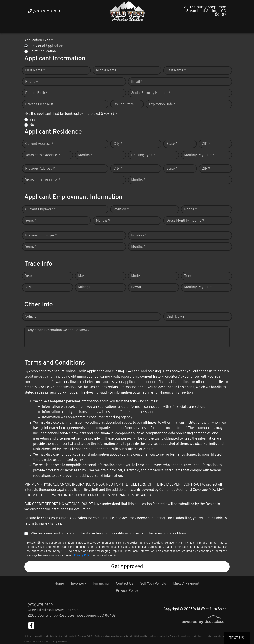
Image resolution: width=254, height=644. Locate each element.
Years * (31, 221)
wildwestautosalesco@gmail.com (53, 610)
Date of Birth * (36, 93)
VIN (28, 287)
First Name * (35, 71)
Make (82, 276)
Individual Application (46, 46)
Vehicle (31, 317)
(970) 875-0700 (44, 11)
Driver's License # (39, 104)
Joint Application (43, 52)
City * (118, 144)
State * (172, 144)
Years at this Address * (43, 155)
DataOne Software (95, 636)
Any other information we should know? (58, 330)
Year (29, 276)
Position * (121, 210)
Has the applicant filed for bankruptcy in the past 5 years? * (71, 114)
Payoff (136, 287)
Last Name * (176, 71)
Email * (137, 82)
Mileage (84, 287)
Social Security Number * (151, 93)
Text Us (237, 638)
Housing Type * (143, 155)
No (32, 125)
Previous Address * (40, 169)
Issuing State (124, 104)
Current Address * (39, 144)
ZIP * (206, 144)
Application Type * (39, 40)
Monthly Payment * (199, 155)
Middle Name (106, 71)
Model (136, 276)
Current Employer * (40, 210)
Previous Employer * (41, 236)
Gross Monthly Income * (185, 221)
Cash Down (175, 317)
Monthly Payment (198, 287)
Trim (188, 276)
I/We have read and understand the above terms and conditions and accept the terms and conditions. (108, 534)
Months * (85, 155)
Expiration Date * (162, 104)
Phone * (32, 82)
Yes (32, 120)
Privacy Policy (83, 556)
